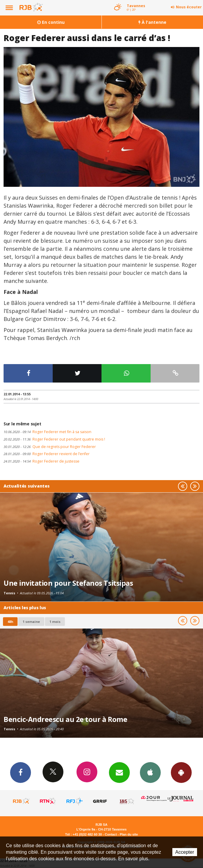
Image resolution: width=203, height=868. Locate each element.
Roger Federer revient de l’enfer (47, 454)
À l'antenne (152, 22)
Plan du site (129, 834)
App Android (181, 772)
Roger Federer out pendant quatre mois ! (54, 439)
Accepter (185, 852)
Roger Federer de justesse (42, 461)
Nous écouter (189, 7)
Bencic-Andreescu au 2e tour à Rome (65, 719)
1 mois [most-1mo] (55, 622)
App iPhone (150, 772)
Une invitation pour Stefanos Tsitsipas (68, 583)
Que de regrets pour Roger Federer (50, 447)
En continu (51, 22)
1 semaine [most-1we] (31, 622)
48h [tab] (10, 622)
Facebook (21, 772)
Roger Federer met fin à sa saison (47, 432)
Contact (111, 834)
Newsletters (119, 772)
